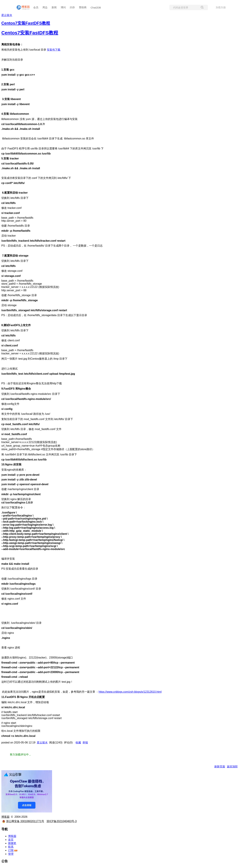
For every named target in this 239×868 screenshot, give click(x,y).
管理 (11, 854)
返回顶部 (232, 767)
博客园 (5, 817)
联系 (11, 847)
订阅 (11, 850)
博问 (63, 7)
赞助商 (83, 7)
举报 (85, 743)
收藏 (78, 743)
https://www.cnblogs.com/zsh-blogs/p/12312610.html (130, 692)
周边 (45, 7)
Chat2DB (96, 8)
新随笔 (12, 843)
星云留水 (7, 15)
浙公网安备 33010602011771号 (23, 821)
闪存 (72, 7)
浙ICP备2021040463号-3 (62, 821)
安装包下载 (54, 50)
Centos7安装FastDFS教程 (30, 33)
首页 (11, 840)
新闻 (54, 7)
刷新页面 (220, 767)
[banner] (22, 7)
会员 (36, 7)
